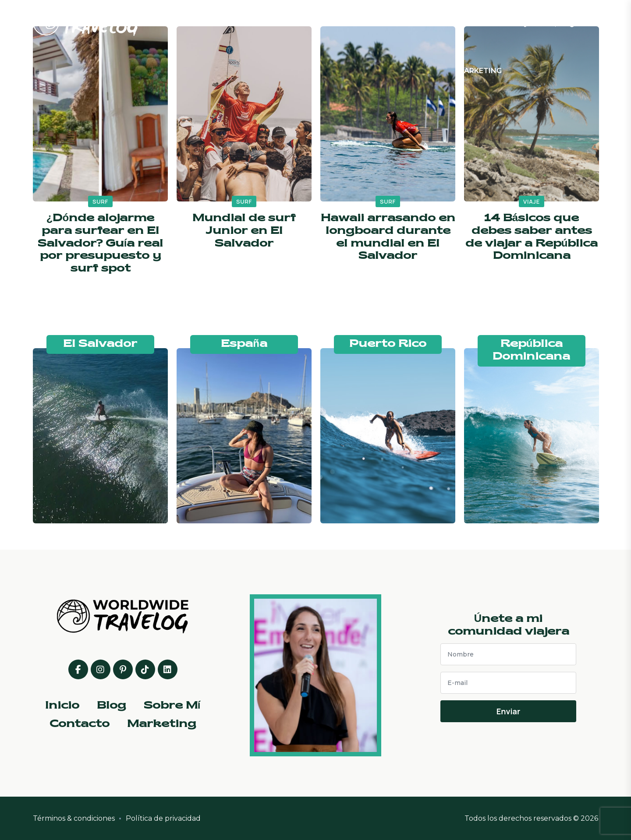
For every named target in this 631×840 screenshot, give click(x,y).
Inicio (267, 23)
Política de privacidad (163, 818)
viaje (532, 201)
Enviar (508, 711)
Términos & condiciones (74, 818)
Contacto (463, 23)
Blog (324, 23)
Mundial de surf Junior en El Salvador (244, 231)
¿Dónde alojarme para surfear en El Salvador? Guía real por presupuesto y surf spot (101, 244)
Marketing (480, 71)
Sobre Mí (388, 23)
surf (100, 201)
